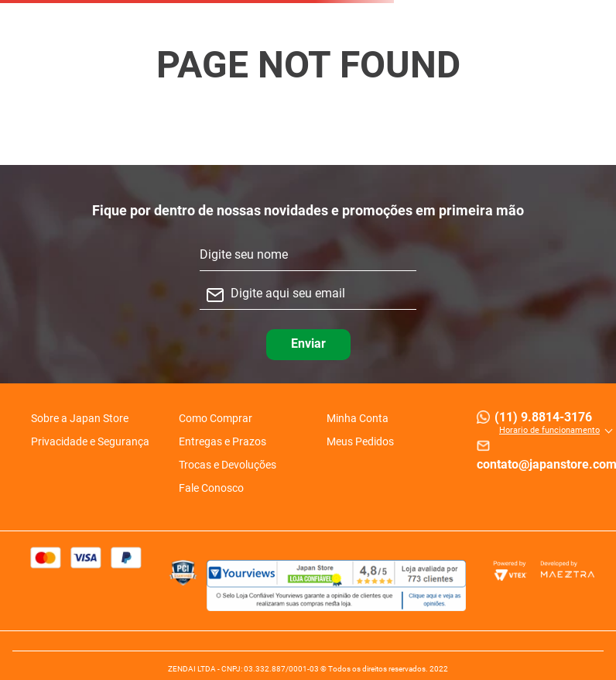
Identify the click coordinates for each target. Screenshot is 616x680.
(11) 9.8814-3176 (543, 417)
